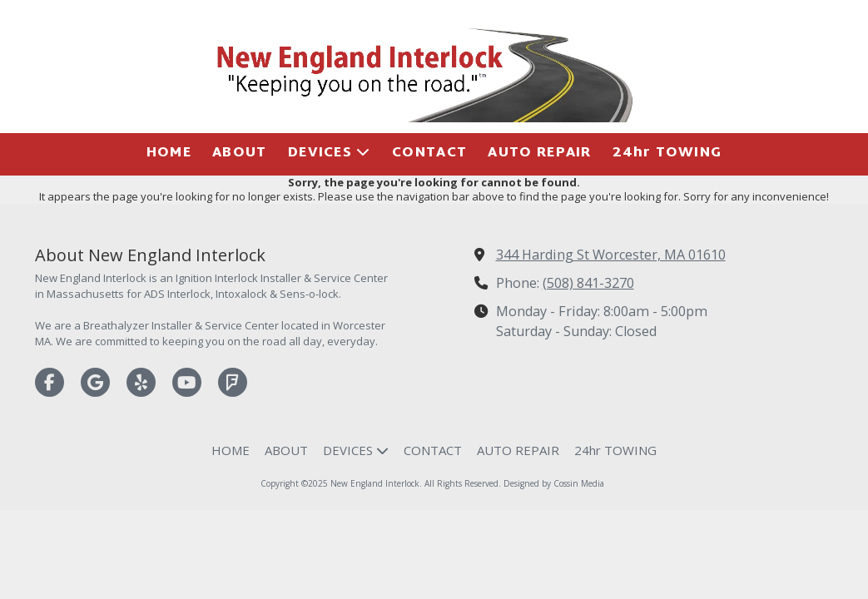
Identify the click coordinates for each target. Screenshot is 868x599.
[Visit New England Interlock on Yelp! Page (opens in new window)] (141, 382)
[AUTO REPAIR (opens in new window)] (539, 154)
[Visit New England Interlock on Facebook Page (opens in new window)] (50, 382)
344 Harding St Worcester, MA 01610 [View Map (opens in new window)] (611, 255)
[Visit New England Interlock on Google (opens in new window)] (95, 382)
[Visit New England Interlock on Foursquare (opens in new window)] (233, 382)
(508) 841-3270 (588, 283)
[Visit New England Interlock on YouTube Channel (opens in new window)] (187, 382)
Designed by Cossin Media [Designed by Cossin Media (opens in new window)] (554, 483)
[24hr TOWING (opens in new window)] (667, 154)
